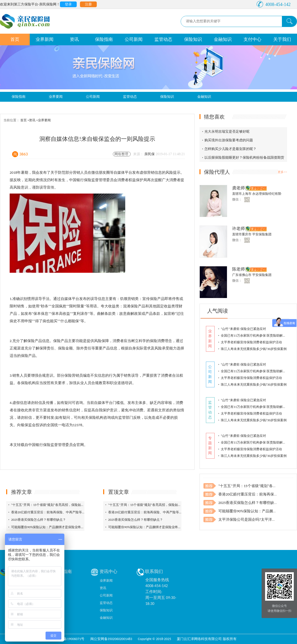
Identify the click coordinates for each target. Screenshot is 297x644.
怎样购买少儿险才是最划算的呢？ (230, 149)
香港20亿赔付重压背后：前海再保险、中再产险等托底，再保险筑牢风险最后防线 (69, 512)
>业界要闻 (43, 120)
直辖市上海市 (242, 194)
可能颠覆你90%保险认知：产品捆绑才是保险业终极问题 (51, 527)
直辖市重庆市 (242, 234)
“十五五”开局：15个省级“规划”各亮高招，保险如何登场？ (52, 505)
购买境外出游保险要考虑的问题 (229, 140)
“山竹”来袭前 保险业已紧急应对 (243, 329)
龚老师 (238, 188)
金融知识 (223, 39)
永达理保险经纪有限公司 (270, 194)
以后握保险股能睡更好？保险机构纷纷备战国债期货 (244, 158)
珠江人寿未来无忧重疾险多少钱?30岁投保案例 (254, 349)
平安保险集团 (262, 234)
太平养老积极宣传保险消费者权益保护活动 (251, 342)
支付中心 (252, 39)
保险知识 (193, 39)
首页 (15, 39)
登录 (68, 4)
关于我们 (282, 39)
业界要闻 (56, 97)
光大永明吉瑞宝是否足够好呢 (227, 132)
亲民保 (150, 154)
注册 (88, 4)
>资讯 (32, 120)
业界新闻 (45, 39)
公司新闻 (134, 39)
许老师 (238, 229)
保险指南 (104, 39)
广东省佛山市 (242, 275)
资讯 (74, 39)
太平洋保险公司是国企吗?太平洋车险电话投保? (257, 520)
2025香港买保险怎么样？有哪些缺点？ (38, 520)
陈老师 (238, 269)
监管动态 (163, 39)
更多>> (282, 172)
